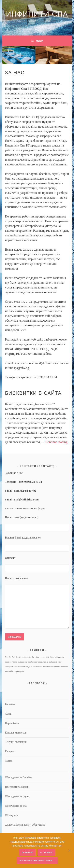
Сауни (9, 714)
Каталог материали (16, 733)
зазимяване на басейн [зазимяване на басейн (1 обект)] (48, 662)
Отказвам (46, 852)
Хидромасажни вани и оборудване (25, 825)
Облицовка (11, 815)
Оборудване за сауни (17, 796)
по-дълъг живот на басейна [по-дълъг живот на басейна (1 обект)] (38, 667)
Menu (39, 41)
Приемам (27, 852)
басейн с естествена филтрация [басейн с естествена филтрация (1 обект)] (46, 657)
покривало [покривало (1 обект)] (55, 667)
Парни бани (12, 723)
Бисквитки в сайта (33, 393)
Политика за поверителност (37, 860)
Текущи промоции (16, 742)
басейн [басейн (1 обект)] (8, 657)
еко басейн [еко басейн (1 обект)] (33, 662)
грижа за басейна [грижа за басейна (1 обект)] (20, 662)
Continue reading (57, 442)
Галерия (10, 751)
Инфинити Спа (37, 14)
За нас (9, 761)
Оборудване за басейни (19, 777)
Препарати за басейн (17, 787)
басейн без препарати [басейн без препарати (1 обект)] (21, 657)
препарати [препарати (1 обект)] (20, 671)
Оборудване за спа (16, 806)
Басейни (10, 704)
